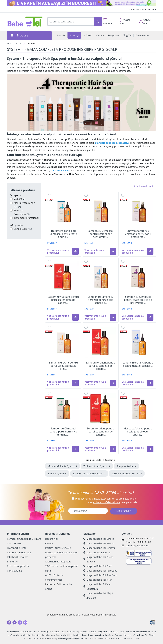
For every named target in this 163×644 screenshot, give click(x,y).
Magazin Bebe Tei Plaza (98, 566)
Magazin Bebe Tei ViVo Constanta (97, 586)
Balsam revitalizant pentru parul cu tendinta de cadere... (63, 300)
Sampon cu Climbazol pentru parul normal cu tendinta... (63, 432)
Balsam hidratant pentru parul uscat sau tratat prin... (63, 366)
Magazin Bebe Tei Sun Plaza (100, 575)
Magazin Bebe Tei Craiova (99, 548)
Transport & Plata (17, 548)
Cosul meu (125, 21)
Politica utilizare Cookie (58, 548)
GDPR (152, 9)
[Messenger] (14, 622)
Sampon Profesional (21, 212)
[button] (75, 251)
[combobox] (70, 22)
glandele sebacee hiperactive (112, 143)
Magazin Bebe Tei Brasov (99, 543)
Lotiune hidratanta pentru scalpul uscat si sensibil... (138, 364)
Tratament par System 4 (97, 466)
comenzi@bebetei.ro (137, 545)
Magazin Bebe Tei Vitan (98, 580)
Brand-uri (12, 561)
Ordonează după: (144, 186)
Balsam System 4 (57, 473)
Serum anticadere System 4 (127, 473)
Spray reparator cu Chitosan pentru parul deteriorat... (138, 234)
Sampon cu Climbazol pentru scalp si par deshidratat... (101, 234)
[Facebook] (9, 622)
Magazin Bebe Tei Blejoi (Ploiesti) (98, 595)
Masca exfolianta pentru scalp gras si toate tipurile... (138, 432)
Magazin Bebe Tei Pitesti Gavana (98, 559)
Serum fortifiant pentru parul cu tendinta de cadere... (101, 432)
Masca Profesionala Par (24, 205)
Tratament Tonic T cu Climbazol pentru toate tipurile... (63, 234)
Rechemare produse (18, 566)
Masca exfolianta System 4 (62, 466)
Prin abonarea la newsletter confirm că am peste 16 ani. (106, 499)
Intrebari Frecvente (18, 557)
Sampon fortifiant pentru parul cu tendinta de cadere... (101, 366)
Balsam (19, 199)
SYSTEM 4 (52, 243)
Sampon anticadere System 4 (89, 473)
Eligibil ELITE (23, 229)
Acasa (10, 43)
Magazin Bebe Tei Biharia (99, 539)
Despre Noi (51, 539)
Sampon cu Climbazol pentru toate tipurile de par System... (138, 300)
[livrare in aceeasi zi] (81, 3)
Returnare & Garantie (19, 552)
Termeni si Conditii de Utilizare (24, 539)
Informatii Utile (137, 9)
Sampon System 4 (126, 466)
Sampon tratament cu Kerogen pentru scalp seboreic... (101, 300)
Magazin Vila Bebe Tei (97, 552)
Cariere (49, 543)
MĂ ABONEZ (124, 511)
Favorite (108, 22)
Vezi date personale (113, 502)
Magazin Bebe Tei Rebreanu (100, 571)
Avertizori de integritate (58, 561)
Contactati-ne (14, 571)
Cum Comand (15, 543)
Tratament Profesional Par (26, 220)
